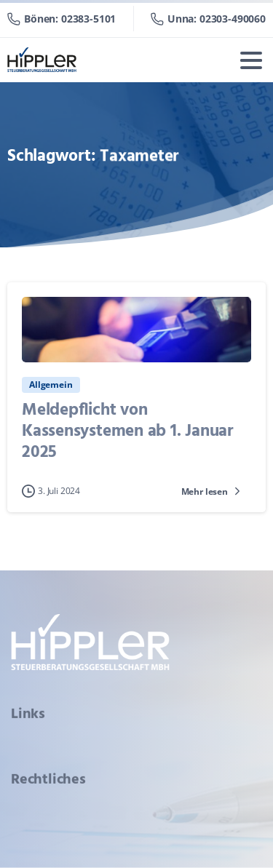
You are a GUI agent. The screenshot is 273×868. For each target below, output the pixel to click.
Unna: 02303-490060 (208, 19)
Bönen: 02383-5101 (62, 19)
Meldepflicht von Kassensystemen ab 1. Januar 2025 (128, 431)
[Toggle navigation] (251, 60)
